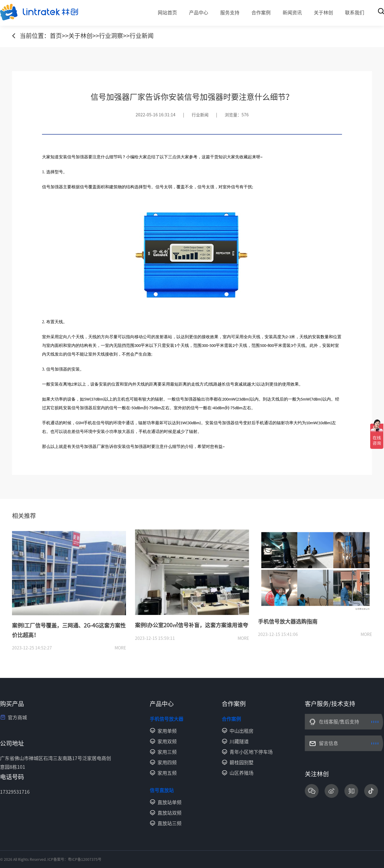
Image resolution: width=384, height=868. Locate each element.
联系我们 (355, 13)
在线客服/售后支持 (339, 722)
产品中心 (199, 13)
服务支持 (230, 13)
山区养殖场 (241, 773)
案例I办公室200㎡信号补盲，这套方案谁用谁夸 (192, 625)
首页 (56, 36)
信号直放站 (162, 790)
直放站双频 (169, 813)
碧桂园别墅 (241, 762)
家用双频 (167, 741)
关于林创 (323, 13)
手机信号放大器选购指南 (288, 622)
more (120, 648)
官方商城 (17, 717)
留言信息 (328, 743)
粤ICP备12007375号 (85, 859)
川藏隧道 (239, 741)
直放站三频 (169, 823)
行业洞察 (111, 36)
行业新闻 (142, 36)
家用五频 (167, 773)
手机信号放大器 (166, 719)
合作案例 (261, 13)
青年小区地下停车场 (251, 752)
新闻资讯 (292, 13)
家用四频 (167, 762)
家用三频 (167, 752)
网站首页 (167, 13)
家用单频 (167, 731)
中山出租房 (241, 731)
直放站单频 (169, 802)
